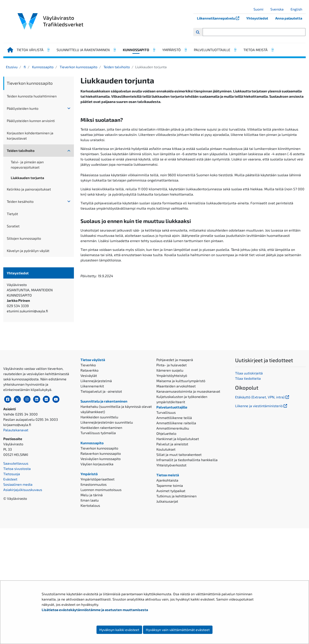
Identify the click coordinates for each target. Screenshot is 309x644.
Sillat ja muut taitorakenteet (179, 539)
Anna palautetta (289, 18)
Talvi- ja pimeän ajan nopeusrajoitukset (27, 165)
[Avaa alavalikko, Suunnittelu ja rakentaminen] (114, 50)
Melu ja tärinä (92, 579)
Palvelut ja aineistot (172, 528)
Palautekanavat (16, 553)
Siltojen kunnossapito (24, 238)
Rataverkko (89, 454)
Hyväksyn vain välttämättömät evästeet (178, 630)
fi (24, 67)
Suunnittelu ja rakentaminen (83, 50)
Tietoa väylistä (30, 50)
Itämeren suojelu (170, 454)
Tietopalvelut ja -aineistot (101, 476)
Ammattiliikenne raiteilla (176, 507)
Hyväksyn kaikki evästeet (119, 630)
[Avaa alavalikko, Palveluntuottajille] (235, 50)
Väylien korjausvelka (97, 548)
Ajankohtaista (167, 564)
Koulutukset (166, 533)
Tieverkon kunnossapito (78, 67)
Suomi (260, 9)
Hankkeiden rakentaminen (101, 512)
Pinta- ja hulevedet (171, 449)
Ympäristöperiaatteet (97, 564)
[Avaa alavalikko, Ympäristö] (186, 50)
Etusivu (12, 67)
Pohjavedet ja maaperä (175, 444)
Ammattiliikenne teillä (174, 502)
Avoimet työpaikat (171, 575)
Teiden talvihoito (116, 67)
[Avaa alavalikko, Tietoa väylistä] (48, 50)
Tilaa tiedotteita (248, 463)
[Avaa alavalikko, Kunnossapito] (154, 50)
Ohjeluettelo (166, 518)
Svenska (279, 9)
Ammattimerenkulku (173, 512)
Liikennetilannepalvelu (220, 18)
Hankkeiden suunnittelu (99, 501)
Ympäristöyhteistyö (172, 460)
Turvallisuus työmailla (98, 517)
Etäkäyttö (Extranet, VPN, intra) (263, 481)
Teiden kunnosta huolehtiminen (32, 96)
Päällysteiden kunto (23, 108)
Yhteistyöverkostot (171, 549)
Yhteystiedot (257, 18)
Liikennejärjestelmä (96, 465)
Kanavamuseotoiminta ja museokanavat (188, 476)
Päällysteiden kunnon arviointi (31, 121)
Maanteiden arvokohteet (176, 470)
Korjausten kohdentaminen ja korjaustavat (30, 136)
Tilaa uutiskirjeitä (249, 458)
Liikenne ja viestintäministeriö (262, 490)
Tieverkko (88, 449)
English (298, 9)
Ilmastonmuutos (94, 569)
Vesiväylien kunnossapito (101, 543)
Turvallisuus (166, 497)
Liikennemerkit (92, 470)
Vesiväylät (89, 460)
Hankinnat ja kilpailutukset (178, 523)
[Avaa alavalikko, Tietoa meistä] (272, 50)
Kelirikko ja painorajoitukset (29, 189)
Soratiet (13, 226)
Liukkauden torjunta (27, 178)
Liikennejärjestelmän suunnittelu (107, 506)
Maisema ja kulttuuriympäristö (181, 465)
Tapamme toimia (170, 570)
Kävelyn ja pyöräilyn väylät (28, 251)
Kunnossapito (136, 50)
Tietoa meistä (255, 50)
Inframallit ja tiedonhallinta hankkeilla (187, 544)
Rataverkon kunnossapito (101, 538)
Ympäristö (171, 50)
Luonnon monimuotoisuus (101, 574)
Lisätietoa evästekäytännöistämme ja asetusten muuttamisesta (95, 610)
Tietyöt (12, 214)
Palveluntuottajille (212, 50)
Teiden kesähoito (20, 201)
